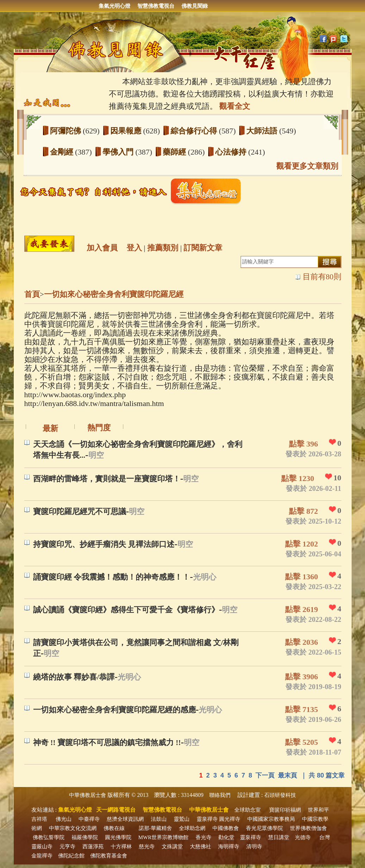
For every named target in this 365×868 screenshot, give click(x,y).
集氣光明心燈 (115, 6)
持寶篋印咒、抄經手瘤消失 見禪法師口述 (104, 544)
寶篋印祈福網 (285, 810)
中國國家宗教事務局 (271, 819)
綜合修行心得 (195, 131)
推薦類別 (163, 248)
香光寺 (203, 837)
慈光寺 (147, 847)
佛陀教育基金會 (109, 856)
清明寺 (254, 847)
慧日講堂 (279, 837)
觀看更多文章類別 (307, 166)
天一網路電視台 (116, 810)
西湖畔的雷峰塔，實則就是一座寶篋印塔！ (107, 479)
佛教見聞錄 (195, 6)
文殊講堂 (172, 847)
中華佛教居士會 (88, 795)
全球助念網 (192, 828)
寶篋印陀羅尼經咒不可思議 (80, 511)
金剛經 (63, 152)
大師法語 (263, 131)
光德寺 (303, 837)
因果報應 (127, 131)
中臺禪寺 (89, 819)
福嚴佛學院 (85, 837)
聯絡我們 (220, 795)
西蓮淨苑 (93, 847)
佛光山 (64, 819)
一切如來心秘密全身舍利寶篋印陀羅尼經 (114, 294)
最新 (50, 428)
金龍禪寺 (42, 856)
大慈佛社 (200, 847)
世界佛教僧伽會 (308, 828)
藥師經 (175, 152)
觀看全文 (235, 106)
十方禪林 (121, 847)
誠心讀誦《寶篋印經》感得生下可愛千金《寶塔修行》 (126, 610)
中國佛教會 (226, 828)
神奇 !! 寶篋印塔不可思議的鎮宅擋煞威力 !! (107, 742)
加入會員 (102, 248)
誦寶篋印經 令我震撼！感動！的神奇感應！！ (112, 577)
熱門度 (99, 428)
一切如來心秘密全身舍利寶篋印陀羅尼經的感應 (115, 710)
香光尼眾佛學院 (264, 828)
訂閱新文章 (203, 248)
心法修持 (232, 152)
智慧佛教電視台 (156, 6)
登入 (134, 248)
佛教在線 (114, 828)
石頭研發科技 (280, 795)
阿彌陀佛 (67, 131)
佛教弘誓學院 (49, 837)
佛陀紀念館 (71, 856)
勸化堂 (226, 837)
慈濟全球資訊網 (125, 819)
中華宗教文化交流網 (73, 828)
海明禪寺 (229, 847)
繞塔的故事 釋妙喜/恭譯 (74, 677)
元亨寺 (67, 847)
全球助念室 (248, 810)
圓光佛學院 (118, 837)
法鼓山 (159, 819)
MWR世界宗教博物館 (164, 837)
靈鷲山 (182, 819)
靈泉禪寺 (207, 819)
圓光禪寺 (230, 819)
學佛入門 (119, 152)
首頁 (32, 294)
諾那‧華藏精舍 (155, 828)
